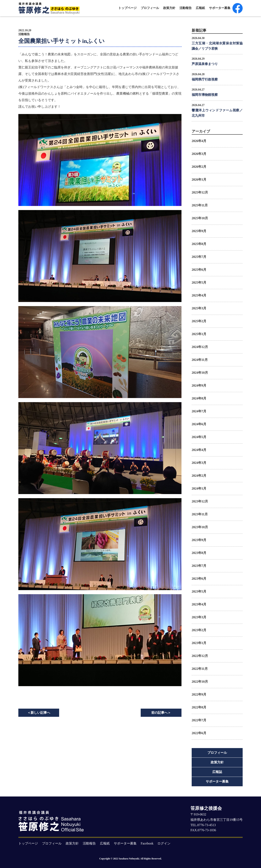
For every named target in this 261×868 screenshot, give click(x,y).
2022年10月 (200, 682)
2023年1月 (199, 643)
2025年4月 (199, 295)
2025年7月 (199, 257)
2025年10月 (200, 218)
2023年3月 (199, 617)
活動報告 (186, 8)
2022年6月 (199, 733)
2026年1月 (199, 180)
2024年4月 (199, 450)
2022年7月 (199, 720)
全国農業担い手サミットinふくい (61, 41)
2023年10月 (200, 527)
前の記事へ (161, 713)
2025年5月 (199, 282)
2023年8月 (199, 553)
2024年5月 (199, 437)
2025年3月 (199, 308)
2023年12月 (200, 501)
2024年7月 (199, 411)
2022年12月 (200, 656)
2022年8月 (199, 707)
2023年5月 (199, 591)
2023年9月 (199, 540)
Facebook (147, 843)
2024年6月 (199, 424)
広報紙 (200, 8)
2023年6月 (199, 579)
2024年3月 (199, 463)
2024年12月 (200, 347)
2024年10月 (200, 373)
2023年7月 (199, 566)
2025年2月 (199, 321)
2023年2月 (199, 630)
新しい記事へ (39, 713)
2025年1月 (199, 334)
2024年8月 (199, 398)
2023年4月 (199, 604)
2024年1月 (199, 488)
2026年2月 (199, 167)
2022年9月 (199, 694)
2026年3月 (199, 154)
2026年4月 (199, 141)
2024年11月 (200, 360)
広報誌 (217, 772)
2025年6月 (199, 270)
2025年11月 (200, 205)
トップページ (127, 8)
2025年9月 (199, 231)
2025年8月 (199, 244)
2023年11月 (200, 514)
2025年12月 (200, 192)
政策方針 (169, 8)
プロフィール (150, 8)
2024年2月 (199, 476)
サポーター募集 (220, 8)
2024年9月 (199, 385)
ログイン (164, 843)
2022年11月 (200, 669)
